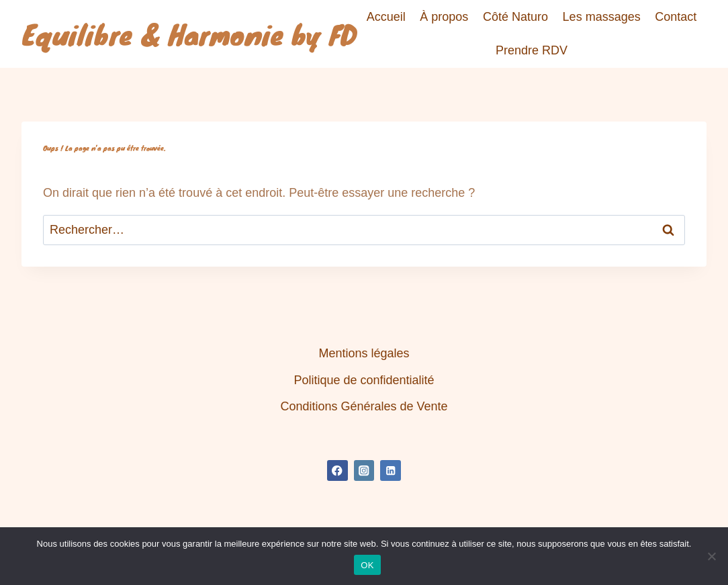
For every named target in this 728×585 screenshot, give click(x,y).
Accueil (386, 17)
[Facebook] (337, 470)
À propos (444, 17)
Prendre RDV (532, 50)
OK (367, 565)
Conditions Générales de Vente (364, 406)
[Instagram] (364, 470)
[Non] (711, 556)
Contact (676, 17)
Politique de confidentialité (364, 380)
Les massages (602, 17)
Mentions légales (364, 353)
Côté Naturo (515, 17)
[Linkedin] (391, 470)
